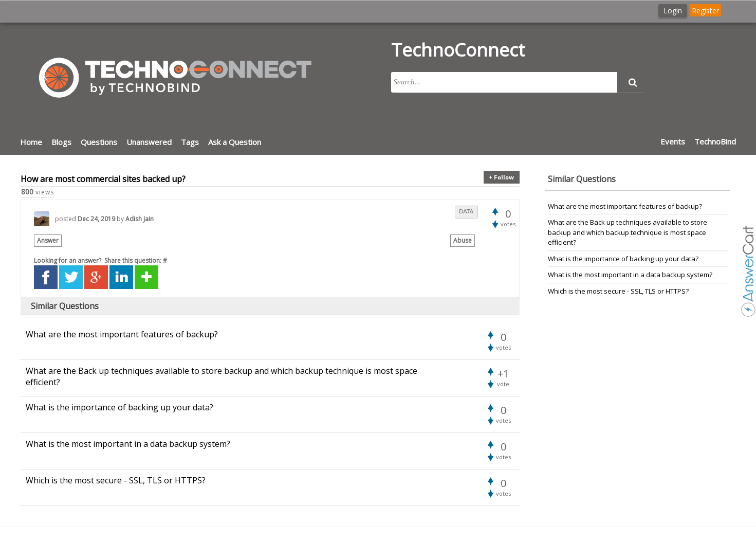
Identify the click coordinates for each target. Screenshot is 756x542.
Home (31, 142)
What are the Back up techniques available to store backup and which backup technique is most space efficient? (628, 232)
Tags (190, 142)
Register (705, 11)
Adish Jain (140, 219)
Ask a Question (235, 142)
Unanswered (149, 142)
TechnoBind (715, 141)
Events (673, 141)
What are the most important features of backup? (625, 206)
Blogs (61, 142)
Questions (99, 142)
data (466, 211)
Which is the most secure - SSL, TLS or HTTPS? (618, 291)
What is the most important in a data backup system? (630, 275)
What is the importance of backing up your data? (623, 259)
